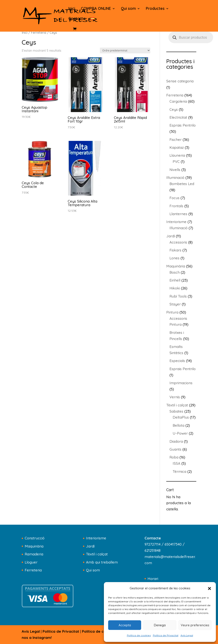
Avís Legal (187, 635)
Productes (155, 9)
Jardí (90, 546)
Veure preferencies (195, 625)
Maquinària (34, 546)
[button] (209, 589)
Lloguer (31, 562)
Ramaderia (34, 554)
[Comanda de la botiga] (125, 50)
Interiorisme (96, 538)
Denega (160, 625)
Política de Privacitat (166, 635)
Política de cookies (139, 635)
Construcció (35, 538)
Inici (72, 9)
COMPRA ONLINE (96, 9)
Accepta (125, 625)
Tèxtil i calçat (97, 554)
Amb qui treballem (102, 562)
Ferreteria (39, 32)
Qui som (128, 9)
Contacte (77, 19)
